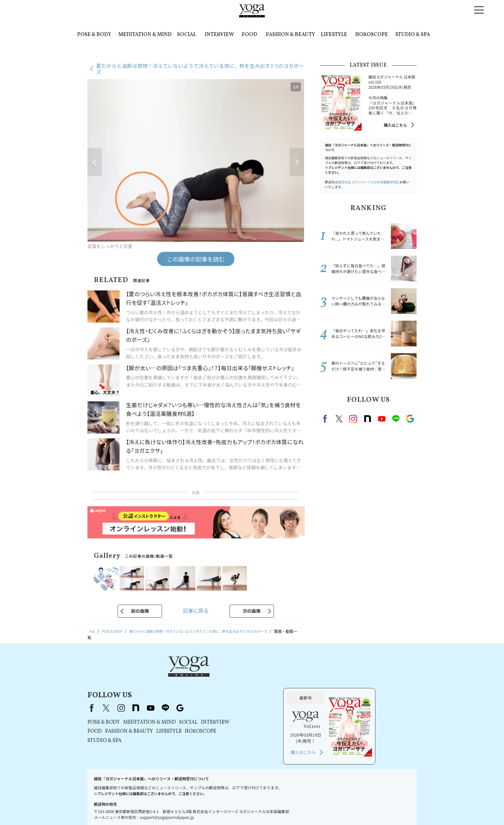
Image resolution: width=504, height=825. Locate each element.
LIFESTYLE (334, 35)
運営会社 (281, 808)
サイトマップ (373, 808)
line (396, 419)
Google (410, 419)
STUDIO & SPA (413, 35)
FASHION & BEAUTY (290, 35)
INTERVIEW (219, 35)
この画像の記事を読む (196, 259)
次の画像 (252, 611)
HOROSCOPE (372, 35)
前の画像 (140, 611)
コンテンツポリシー (250, 808)
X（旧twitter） (339, 419)
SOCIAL (187, 35)
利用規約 (176, 808)
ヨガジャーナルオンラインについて (325, 808)
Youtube (382, 419)
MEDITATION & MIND (145, 35)
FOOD (249, 35)
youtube (233, 675)
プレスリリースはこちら (142, 808)
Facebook (326, 419)
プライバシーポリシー (208, 808)
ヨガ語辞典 (399, 808)
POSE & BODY (94, 35)
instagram (353, 419)
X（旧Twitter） (188, 675)
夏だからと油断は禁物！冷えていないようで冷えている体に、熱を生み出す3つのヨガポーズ (200, 69)
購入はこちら (395, 125)
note (367, 419)
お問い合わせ (104, 808)
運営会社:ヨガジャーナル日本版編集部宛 (367, 182)
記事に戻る (196, 610)
